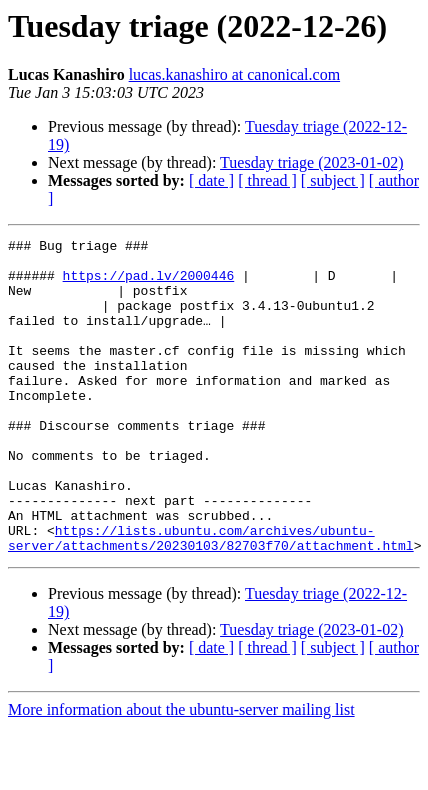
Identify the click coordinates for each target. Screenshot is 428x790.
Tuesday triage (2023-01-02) (311, 162)
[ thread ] (267, 180)
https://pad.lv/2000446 (149, 284)
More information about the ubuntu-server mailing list (181, 772)
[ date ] (211, 180)
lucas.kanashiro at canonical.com (234, 74)
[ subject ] (333, 180)
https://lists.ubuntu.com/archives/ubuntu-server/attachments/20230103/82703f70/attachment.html (211, 599)
